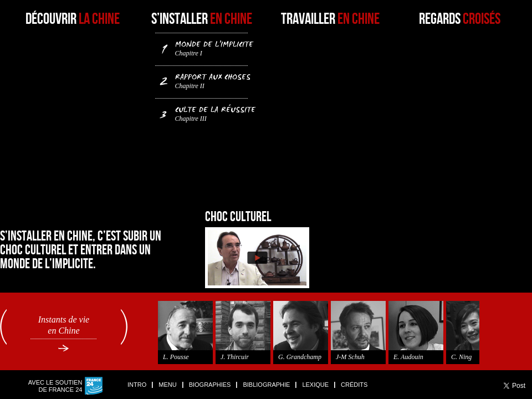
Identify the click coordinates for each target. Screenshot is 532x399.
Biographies (210, 385)
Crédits (354, 385)
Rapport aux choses (206, 80)
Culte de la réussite (206, 113)
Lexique (315, 385)
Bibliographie (266, 385)
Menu (167, 385)
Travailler (330, 19)
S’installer (202, 19)
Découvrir (73, 19)
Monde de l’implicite (206, 48)
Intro (137, 385)
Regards (460, 19)
